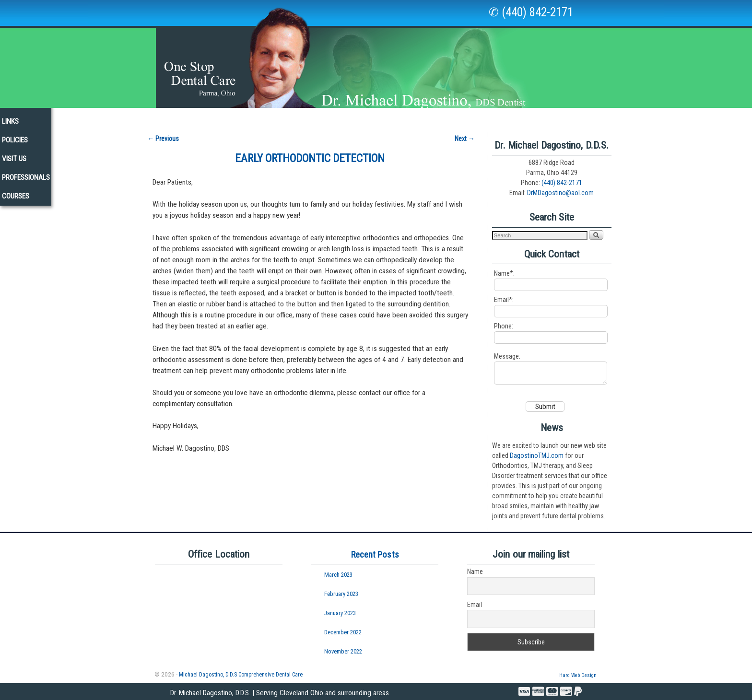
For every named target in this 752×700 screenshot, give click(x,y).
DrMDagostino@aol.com (560, 188)
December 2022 (343, 632)
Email (475, 605)
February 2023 (341, 593)
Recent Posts (375, 554)
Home (125, 117)
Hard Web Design (578, 675)
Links (437, 117)
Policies (474, 117)
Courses (622, 117)
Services (272, 120)
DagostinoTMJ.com (537, 455)
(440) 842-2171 (562, 178)
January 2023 (340, 612)
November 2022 (343, 651)
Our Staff (166, 117)
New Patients (331, 117)
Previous (163, 134)
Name (475, 572)
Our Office (216, 120)
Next (465, 134)
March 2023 (338, 575)
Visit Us (516, 117)
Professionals (568, 117)
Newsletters (391, 117)
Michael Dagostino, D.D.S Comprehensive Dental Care (241, 674)
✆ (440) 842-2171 (531, 12)
